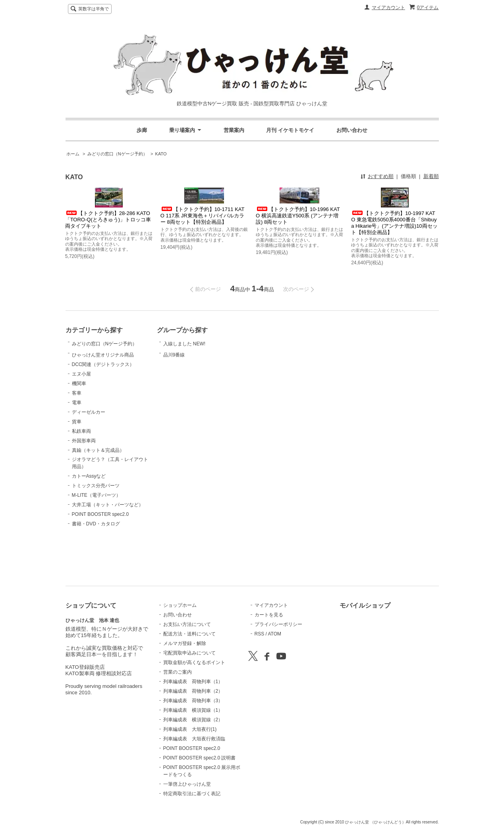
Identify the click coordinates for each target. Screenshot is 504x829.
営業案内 (234, 130)
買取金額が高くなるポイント (194, 662)
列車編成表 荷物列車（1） (193, 682)
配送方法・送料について (189, 634)
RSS (260, 634)
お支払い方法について (187, 624)
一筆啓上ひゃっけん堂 (187, 784)
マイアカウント (388, 8)
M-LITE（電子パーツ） (96, 535)
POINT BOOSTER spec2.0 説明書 (200, 758)
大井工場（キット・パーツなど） (108, 544)
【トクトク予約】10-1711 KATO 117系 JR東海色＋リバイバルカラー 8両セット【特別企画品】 (203, 216)
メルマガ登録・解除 (185, 643)
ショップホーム (180, 605)
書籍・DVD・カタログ (96, 564)
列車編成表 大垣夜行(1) (190, 729)
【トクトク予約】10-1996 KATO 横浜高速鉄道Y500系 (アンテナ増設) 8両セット (298, 216)
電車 (77, 442)
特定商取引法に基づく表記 (192, 794)
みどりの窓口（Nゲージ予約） (117, 154)
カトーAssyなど (89, 516)
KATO (161, 154)
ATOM (274, 634)
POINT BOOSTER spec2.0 (100, 554)
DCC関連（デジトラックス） (103, 404)
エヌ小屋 (81, 414)
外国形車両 (84, 480)
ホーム (73, 154)
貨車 (77, 461)
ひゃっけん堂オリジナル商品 (103, 384)
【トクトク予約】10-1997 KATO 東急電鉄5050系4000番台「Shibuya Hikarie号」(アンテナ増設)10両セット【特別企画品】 (394, 223)
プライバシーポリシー (278, 624)
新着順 (431, 176)
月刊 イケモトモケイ (290, 130)
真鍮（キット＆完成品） (98, 490)
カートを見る (269, 615)
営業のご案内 (178, 672)
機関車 (79, 423)
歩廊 (142, 130)
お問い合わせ (352, 130)
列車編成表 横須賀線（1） (193, 710)
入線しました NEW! (184, 348)
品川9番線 (183, 370)
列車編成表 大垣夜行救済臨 (194, 739)
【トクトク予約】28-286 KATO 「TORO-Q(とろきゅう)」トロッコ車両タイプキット (108, 220)
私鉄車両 (81, 471)
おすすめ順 (381, 176)
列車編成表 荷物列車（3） (193, 701)
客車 (77, 433)
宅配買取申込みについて (189, 653)
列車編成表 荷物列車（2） (193, 691)
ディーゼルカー (89, 452)
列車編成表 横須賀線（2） (193, 720)
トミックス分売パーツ (96, 525)
